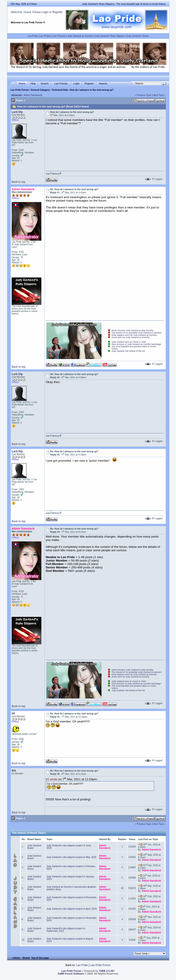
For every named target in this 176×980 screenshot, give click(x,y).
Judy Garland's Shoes (138, 36)
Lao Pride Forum (20, 90)
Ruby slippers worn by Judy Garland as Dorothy (134, 335)
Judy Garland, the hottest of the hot (128, 351)
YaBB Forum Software (71, 974)
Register (57, 12)
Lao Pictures (59, 36)
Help (33, 84)
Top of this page (40, 958)
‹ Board (25, 958)
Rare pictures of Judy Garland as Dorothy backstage (136, 344)
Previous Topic (144, 95)
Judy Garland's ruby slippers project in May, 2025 (71, 857)
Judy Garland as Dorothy (80, 36)
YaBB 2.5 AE (106, 971)
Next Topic (159, 95)
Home (22, 84)
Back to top (19, 182)
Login (45, 12)
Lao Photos (45, 36)
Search (45, 84)
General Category (40, 90)
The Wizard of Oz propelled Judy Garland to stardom (136, 333)
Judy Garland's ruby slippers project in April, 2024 (71, 909)
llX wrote (52, 779)
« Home (16, 958)
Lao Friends (61, 84)
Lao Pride (33, 36)
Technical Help (60, 90)
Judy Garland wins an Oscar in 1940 (129, 342)
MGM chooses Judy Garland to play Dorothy (133, 330)
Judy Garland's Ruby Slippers (110, 36)
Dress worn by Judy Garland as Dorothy (130, 337)
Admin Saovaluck (32, 95)
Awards (103, 84)
